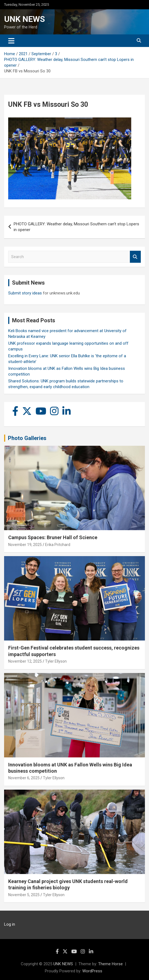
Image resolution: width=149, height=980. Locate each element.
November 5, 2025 (24, 895)
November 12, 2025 (25, 661)
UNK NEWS (24, 19)
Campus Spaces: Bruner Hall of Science (53, 537)
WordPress (92, 971)
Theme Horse (110, 964)
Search (135, 257)
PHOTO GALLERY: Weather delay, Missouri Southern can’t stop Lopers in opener (76, 227)
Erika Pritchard (58, 545)
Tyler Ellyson (56, 661)
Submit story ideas (25, 293)
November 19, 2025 (25, 545)
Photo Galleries (27, 438)
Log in (10, 924)
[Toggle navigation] (11, 41)
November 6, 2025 (24, 778)
